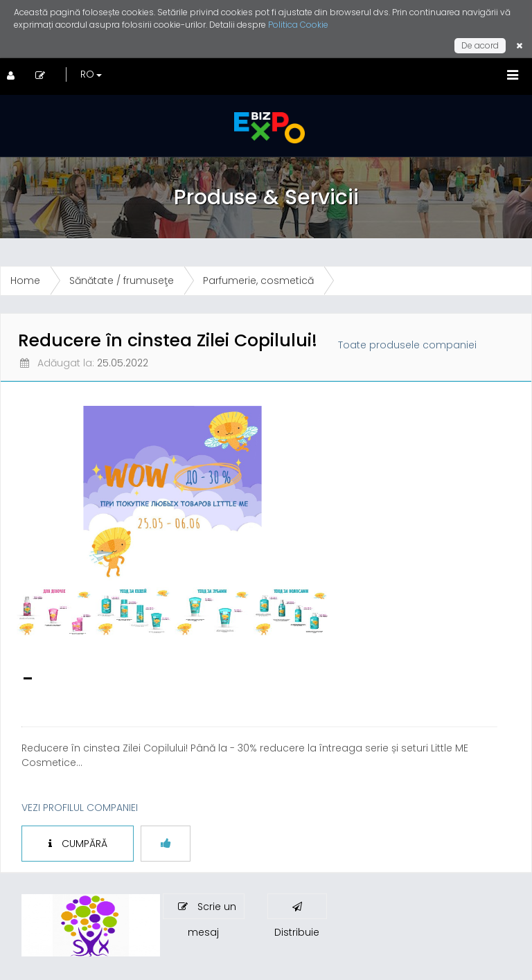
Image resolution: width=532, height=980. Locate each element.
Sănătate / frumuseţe (122, 280)
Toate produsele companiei (407, 345)
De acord (480, 45)
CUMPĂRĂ (78, 844)
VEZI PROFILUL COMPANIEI (80, 808)
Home (25, 280)
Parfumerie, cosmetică (258, 280)
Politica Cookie (298, 25)
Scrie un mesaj (207, 909)
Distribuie (297, 910)
